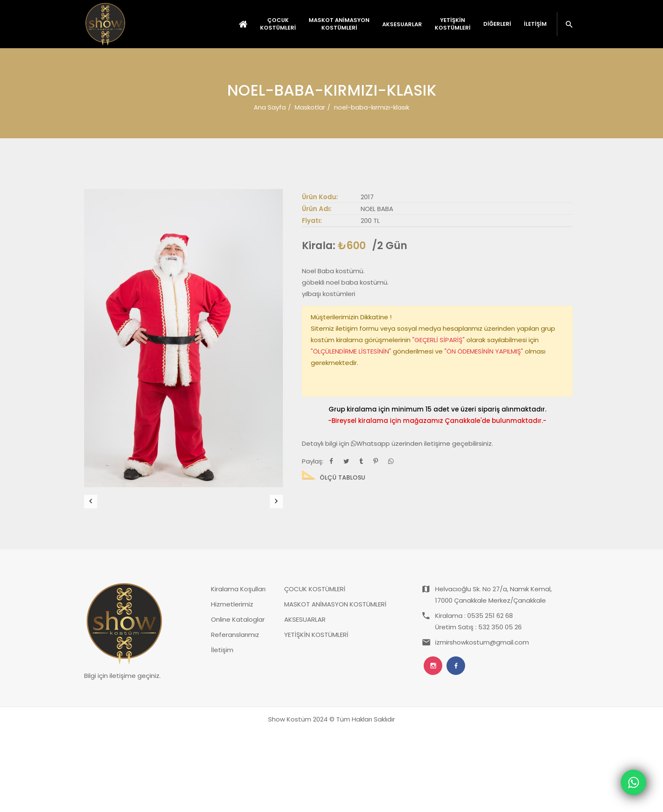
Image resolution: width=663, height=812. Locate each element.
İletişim (535, 24)
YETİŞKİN (453, 24)
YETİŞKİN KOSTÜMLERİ (316, 715)
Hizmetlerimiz (232, 685)
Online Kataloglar (238, 700)
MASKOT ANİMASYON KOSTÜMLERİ (335, 685)
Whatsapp (371, 443)
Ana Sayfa (270, 107)
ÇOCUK (278, 24)
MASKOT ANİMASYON (339, 24)
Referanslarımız (235, 715)
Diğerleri (497, 24)
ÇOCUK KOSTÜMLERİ (315, 670)
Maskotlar (310, 107)
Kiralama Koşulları (238, 670)
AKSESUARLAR (305, 700)
